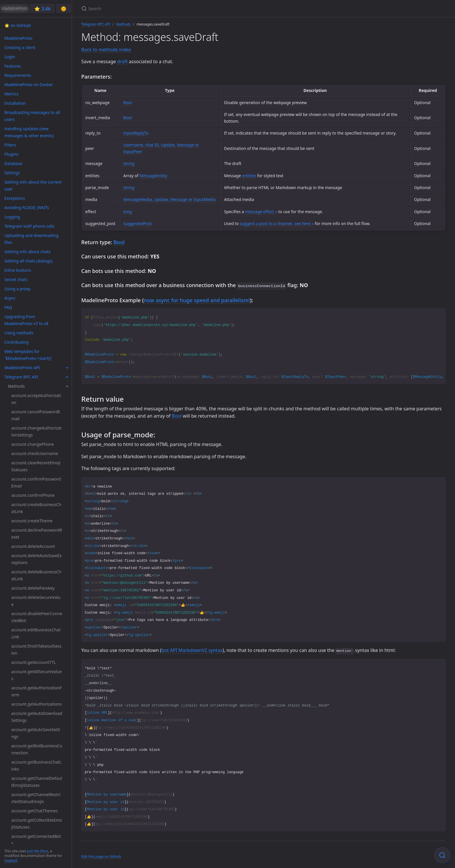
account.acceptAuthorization (36, 399)
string (129, 163)
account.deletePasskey (33, 588)
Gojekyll (11, 861)
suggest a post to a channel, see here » (277, 223)
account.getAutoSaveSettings (36, 733)
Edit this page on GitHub (101, 856)
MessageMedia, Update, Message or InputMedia (169, 199)
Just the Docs (38, 851)
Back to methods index (106, 50)
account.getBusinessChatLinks (36, 765)
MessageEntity (154, 176)
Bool (128, 103)
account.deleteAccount (33, 546)
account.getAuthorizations (37, 704)
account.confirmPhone (33, 495)
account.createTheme (32, 521)
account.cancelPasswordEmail (36, 415)
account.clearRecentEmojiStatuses (36, 466)
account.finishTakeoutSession (36, 649)
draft (122, 61)
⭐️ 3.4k (42, 9)
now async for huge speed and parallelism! (197, 300)
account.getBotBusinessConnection (37, 749)
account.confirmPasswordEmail (36, 482)
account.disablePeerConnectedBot (37, 617)
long (128, 212)
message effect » (261, 212)
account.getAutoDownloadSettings (37, 717)
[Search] (150, 9)
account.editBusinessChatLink (36, 633)
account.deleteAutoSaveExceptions (37, 559)
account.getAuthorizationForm (37, 691)
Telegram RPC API (96, 24)
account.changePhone (32, 444)
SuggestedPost (138, 223)
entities (249, 176)
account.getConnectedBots (36, 840)
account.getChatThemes (35, 811)
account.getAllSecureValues (37, 675)
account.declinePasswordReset (37, 533)
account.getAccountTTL (34, 662)
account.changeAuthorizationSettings (36, 431)
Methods (124, 24)
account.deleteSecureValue (36, 601)
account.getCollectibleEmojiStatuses (37, 823)
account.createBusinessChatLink (36, 508)
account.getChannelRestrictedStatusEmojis (36, 798)
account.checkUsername (35, 453)
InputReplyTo (136, 133)
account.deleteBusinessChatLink (36, 575)
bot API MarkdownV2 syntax (192, 650)
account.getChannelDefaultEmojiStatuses (37, 782)
